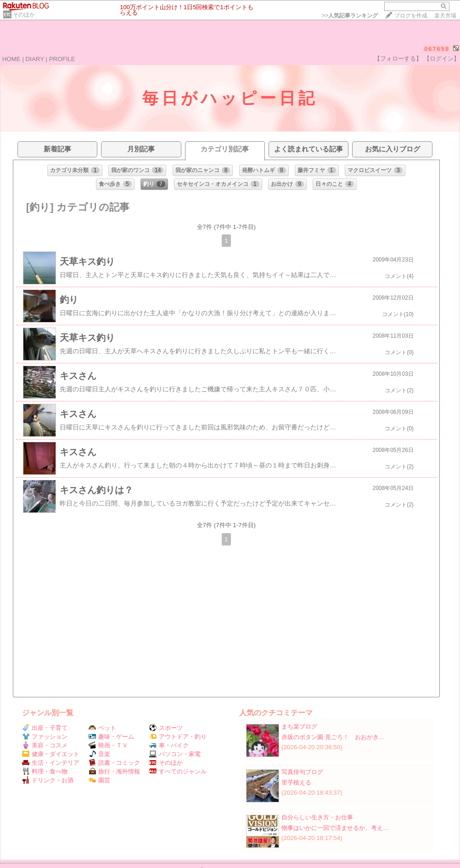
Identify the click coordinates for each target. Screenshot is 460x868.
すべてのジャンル (178, 771)
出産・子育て (45, 728)
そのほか (24, 15)
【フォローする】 (398, 58)
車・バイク (169, 745)
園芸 (99, 780)
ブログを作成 (411, 16)
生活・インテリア (51, 763)
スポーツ (166, 728)
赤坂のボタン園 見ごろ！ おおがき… (333, 737)
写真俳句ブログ (302, 772)
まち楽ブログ (299, 726)
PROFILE (62, 59)
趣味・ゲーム (111, 737)
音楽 (99, 754)
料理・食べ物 (45, 771)
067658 (437, 49)
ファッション (45, 737)
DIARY (35, 59)
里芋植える (296, 782)
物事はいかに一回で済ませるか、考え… (335, 828)
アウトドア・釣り (178, 737)
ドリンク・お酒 (48, 780)
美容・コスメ (45, 745)
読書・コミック (114, 763)
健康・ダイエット (51, 754)
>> (350, 16)
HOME (11, 59)
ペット (102, 728)
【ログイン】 (442, 58)
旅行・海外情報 (114, 771)
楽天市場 (445, 16)
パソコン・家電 (175, 754)
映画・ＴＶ (108, 745)
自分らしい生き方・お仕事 (317, 817)
